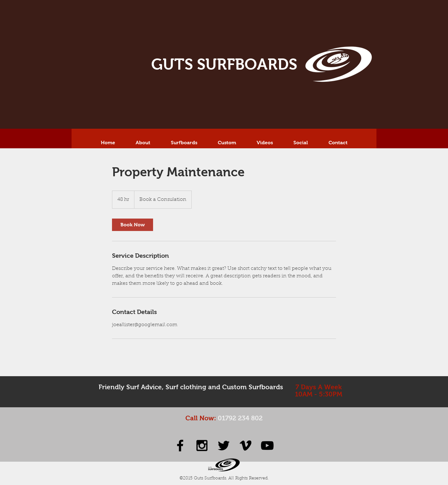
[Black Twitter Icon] (224, 446)
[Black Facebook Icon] (180, 446)
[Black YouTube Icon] (267, 446)
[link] (133, 225)
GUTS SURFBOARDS (224, 64)
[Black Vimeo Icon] (245, 446)
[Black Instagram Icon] (202, 446)
